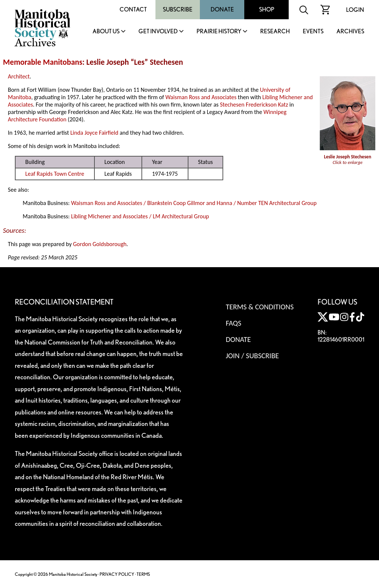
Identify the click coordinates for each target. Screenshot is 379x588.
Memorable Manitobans (43, 62)
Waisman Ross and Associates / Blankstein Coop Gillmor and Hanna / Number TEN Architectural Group (194, 203)
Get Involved (158, 32)
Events (313, 32)
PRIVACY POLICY (117, 574)
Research (275, 32)
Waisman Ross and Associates (201, 97)
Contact (133, 9)
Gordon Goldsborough (100, 244)
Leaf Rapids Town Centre (55, 174)
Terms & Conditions (260, 307)
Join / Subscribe (252, 356)
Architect (19, 76)
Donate (222, 9)
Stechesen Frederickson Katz (254, 105)
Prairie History (219, 32)
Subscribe (178, 9)
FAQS (234, 323)
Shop (267, 9)
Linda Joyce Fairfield (94, 133)
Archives (350, 32)
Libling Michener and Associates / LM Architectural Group (140, 216)
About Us (106, 32)
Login (355, 10)
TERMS (143, 574)
